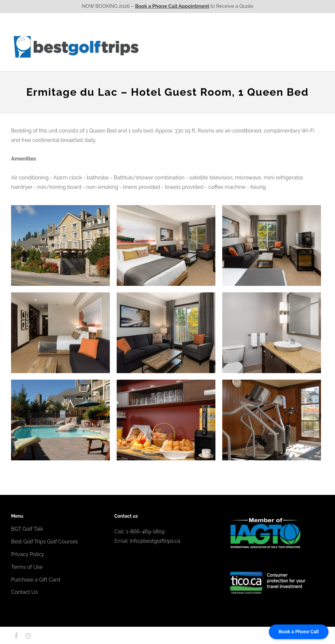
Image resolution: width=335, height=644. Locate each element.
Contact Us (307, 47)
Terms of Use (27, 567)
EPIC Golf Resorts (255, 34)
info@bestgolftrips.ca (155, 541)
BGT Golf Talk (27, 529)
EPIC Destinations (299, 34)
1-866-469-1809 (145, 532)
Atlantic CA (273, 47)
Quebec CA (235, 47)
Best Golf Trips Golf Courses (44, 542)
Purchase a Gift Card (36, 580)
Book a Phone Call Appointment (172, 6)
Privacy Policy (28, 554)
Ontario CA (198, 47)
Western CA (161, 47)
